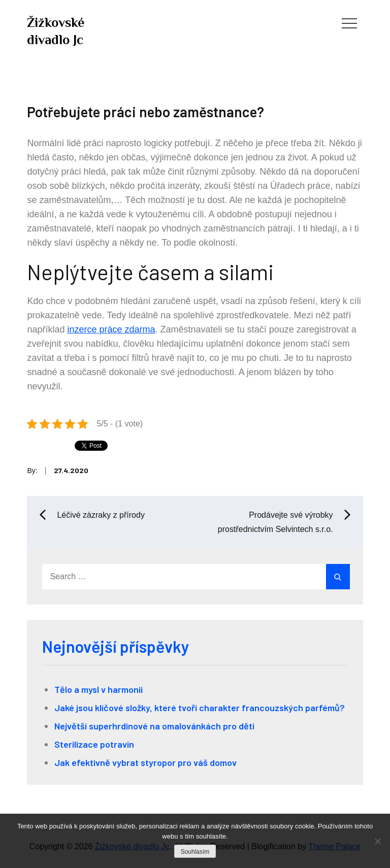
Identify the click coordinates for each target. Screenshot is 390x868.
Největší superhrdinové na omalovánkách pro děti (154, 726)
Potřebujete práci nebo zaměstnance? (145, 112)
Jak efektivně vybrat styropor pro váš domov (145, 762)
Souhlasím (195, 852)
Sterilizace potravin (94, 744)
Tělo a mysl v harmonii (99, 689)
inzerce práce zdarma (111, 329)
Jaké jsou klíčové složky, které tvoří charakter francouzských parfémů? (200, 708)
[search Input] (195, 577)
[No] (377, 841)
